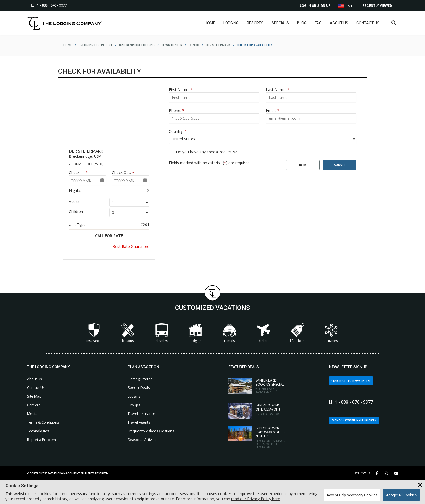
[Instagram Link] (386, 473)
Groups (134, 405)
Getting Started (140, 379)
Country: (178, 131)
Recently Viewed (377, 6)
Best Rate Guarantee (131, 246)
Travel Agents (139, 422)
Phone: (177, 110)
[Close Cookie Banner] (420, 485)
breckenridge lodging (137, 45)
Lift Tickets (297, 333)
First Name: (181, 90)
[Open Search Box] (393, 23)
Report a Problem (41, 440)
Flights (263, 333)
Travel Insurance (141, 413)
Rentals (230, 333)
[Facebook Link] (377, 473)
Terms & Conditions (43, 422)
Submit (340, 165)
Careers (34, 405)
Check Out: (123, 172)
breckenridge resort (96, 45)
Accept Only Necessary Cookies (352, 495)
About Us (338, 23)
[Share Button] (396, 474)
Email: (273, 110)
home (68, 45)
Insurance (94, 333)
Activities (331, 333)
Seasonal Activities (143, 440)
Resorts (254, 23)
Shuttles (162, 333)
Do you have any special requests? (206, 152)
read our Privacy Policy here (256, 499)
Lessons (128, 333)
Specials (279, 23)
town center (172, 45)
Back (303, 165)
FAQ (317, 23)
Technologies (38, 431)
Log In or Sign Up (315, 6)
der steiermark (218, 45)
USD (345, 6)
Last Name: (278, 90)
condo (194, 45)
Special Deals (139, 387)
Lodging (230, 23)
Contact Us (367, 23)
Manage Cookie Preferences (354, 420)
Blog (300, 23)
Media (32, 413)
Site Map (34, 396)
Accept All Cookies (401, 495)
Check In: (78, 172)
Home (209, 23)
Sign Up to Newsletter (351, 381)
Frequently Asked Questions (151, 431)
